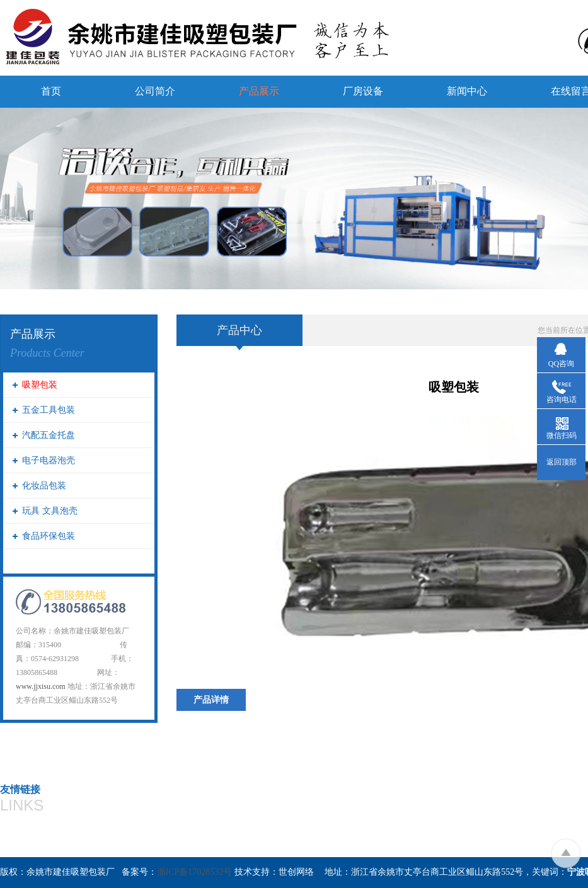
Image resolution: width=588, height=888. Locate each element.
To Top (566, 853)
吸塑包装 (40, 385)
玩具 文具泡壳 (50, 511)
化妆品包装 (44, 486)
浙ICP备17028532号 (195, 872)
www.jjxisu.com (41, 686)
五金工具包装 (49, 410)
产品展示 (259, 91)
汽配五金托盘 (49, 435)
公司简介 (155, 91)
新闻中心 (467, 91)
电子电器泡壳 (49, 460)
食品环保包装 (49, 536)
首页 (51, 91)
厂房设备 (363, 91)
